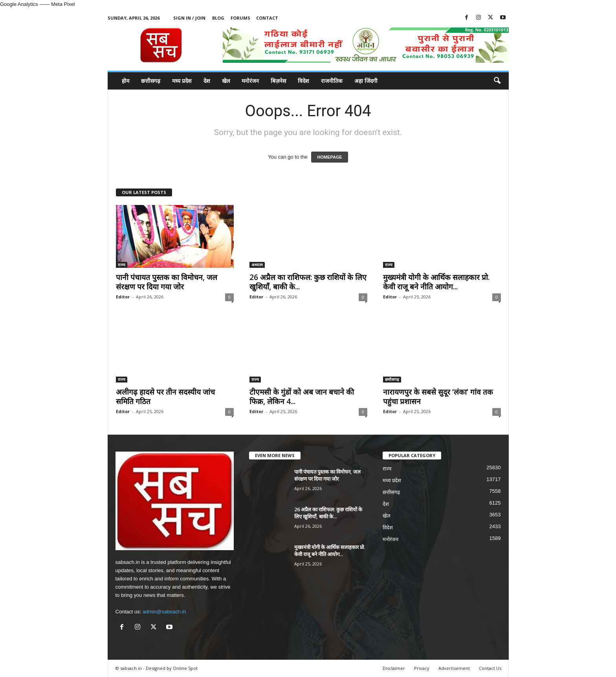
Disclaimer (394, 668)
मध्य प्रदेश (182, 81)
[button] (497, 81)
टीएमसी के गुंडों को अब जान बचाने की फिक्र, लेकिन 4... (302, 397)
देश (207, 81)
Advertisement (454, 668)
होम (126, 81)
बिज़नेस (278, 81)
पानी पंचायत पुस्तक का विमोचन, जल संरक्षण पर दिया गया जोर (167, 282)
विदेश (303, 81)
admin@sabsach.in (164, 612)
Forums (240, 18)
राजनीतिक (332, 81)
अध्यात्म (257, 265)
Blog (218, 18)
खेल (226, 81)
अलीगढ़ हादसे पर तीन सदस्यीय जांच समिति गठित (165, 397)
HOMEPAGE (329, 157)
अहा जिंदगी (366, 81)
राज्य (122, 265)
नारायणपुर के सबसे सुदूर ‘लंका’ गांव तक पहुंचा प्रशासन (438, 397)
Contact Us (490, 668)
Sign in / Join (189, 18)
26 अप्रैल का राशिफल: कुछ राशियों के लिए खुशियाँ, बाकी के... (308, 282)
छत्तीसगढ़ (151, 81)
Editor (123, 297)
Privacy (422, 668)
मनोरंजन (250, 81)
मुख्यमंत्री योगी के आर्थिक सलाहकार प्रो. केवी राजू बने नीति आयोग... (436, 282)
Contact (267, 18)
